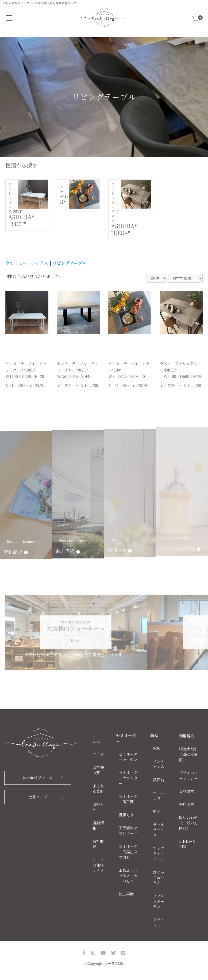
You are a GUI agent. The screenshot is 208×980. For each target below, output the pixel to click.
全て (10, 263)
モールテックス (33, 263)
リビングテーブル (70, 263)
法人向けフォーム (38, 778)
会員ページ (38, 797)
